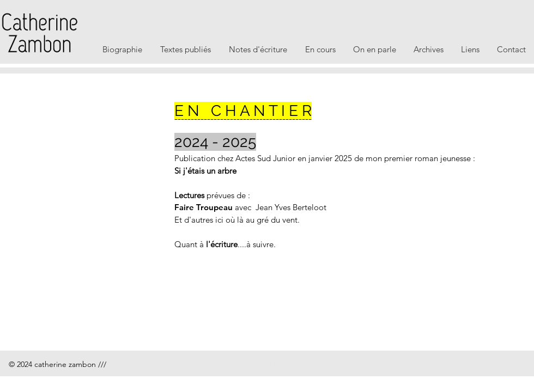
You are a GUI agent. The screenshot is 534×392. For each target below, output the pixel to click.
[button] (122, 49)
